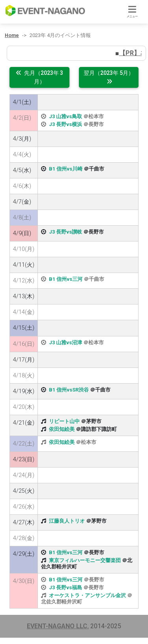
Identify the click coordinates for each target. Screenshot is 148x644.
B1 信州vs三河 (66, 279)
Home (12, 35)
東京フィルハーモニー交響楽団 (85, 560)
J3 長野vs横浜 (66, 124)
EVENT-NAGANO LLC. (58, 626)
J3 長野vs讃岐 (66, 232)
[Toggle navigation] (132, 12)
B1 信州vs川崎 (66, 169)
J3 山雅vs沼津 (66, 342)
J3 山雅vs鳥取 (66, 116)
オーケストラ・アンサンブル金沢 (87, 595)
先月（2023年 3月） (39, 77)
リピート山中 (64, 421)
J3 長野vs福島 (66, 587)
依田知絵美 (62, 429)
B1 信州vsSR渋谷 (69, 390)
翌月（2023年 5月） (109, 77)
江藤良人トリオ (67, 521)
